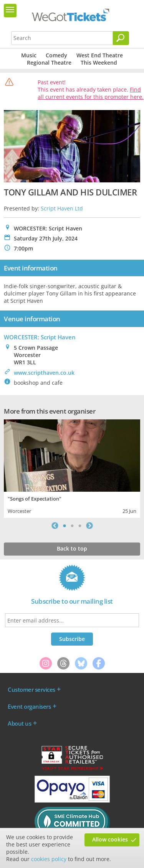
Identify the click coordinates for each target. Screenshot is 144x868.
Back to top (72, 548)
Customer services (31, 689)
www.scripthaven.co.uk (44, 373)
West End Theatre (100, 55)
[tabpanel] (72, 468)
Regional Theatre (49, 63)
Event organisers (29, 706)
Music (29, 55)
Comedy (56, 55)
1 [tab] (65, 526)
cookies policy (49, 859)
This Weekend (99, 63)
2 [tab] (72, 526)
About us (19, 723)
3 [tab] (80, 526)
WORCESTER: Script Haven (40, 337)
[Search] (121, 38)
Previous (55, 526)
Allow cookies (110, 839)
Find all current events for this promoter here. (91, 93)
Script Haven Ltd (62, 208)
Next (89, 526)
